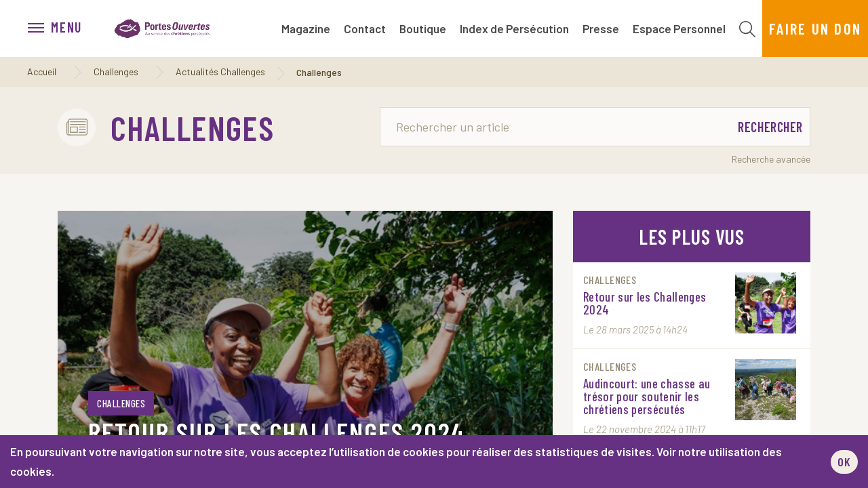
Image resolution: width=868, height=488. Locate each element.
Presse (601, 28)
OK (844, 462)
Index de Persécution (514, 28)
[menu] (62, 28)
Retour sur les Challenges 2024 (277, 432)
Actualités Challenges (220, 72)
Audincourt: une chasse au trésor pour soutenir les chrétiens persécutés (647, 396)
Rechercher (770, 127)
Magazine (306, 28)
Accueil (42, 72)
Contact (365, 28)
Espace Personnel (679, 28)
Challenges (116, 72)
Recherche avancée (771, 159)
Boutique (423, 28)
